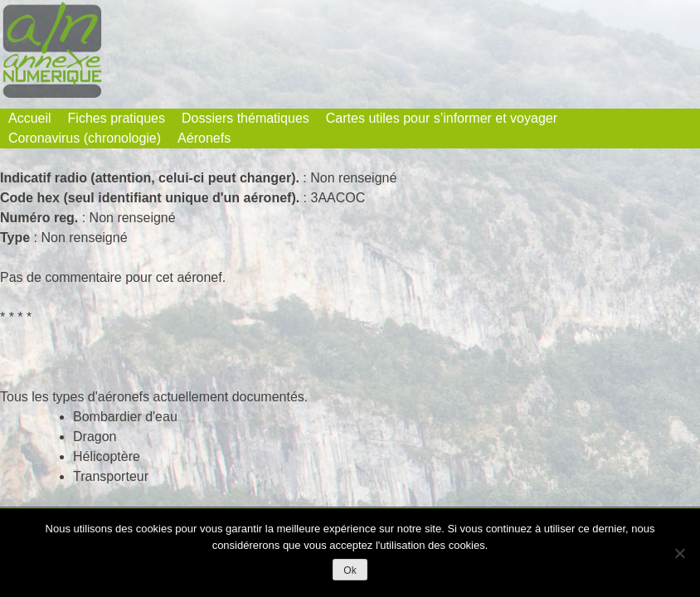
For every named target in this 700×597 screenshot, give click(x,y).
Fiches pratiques (117, 118)
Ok (350, 570)
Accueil (30, 118)
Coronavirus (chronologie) (85, 138)
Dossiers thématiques (245, 118)
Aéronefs (204, 138)
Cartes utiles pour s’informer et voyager (442, 118)
